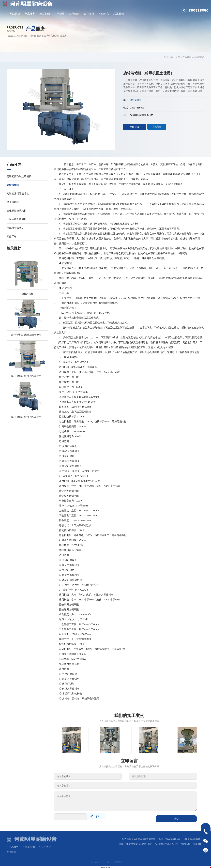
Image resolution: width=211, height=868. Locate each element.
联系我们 (169, 7)
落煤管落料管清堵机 (18, 193)
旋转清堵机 (199, 57)
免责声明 (105, 866)
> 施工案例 (29, 845)
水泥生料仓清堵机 (16, 219)
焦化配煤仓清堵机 (16, 211)
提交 (176, 817)
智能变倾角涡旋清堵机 (19, 176)
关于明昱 (110, 7)
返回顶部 (119, 861)
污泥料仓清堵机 (15, 228)
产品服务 (80, 7)
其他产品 (12, 236)
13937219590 (198, 7)
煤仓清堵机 (13, 202)
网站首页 (65, 7)
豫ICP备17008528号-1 (101, 861)
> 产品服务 (13, 845)
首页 (176, 57)
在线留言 (154, 7)
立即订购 (135, 127)
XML (195, 842)
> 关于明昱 (45, 845)
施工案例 (95, 7)
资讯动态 (124, 7)
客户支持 (139, 7)
